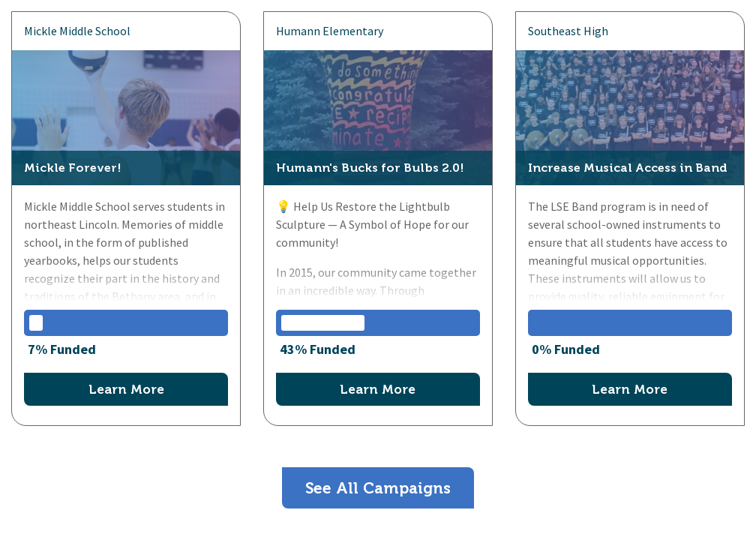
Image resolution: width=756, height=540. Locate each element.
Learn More (126, 389)
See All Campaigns (378, 488)
